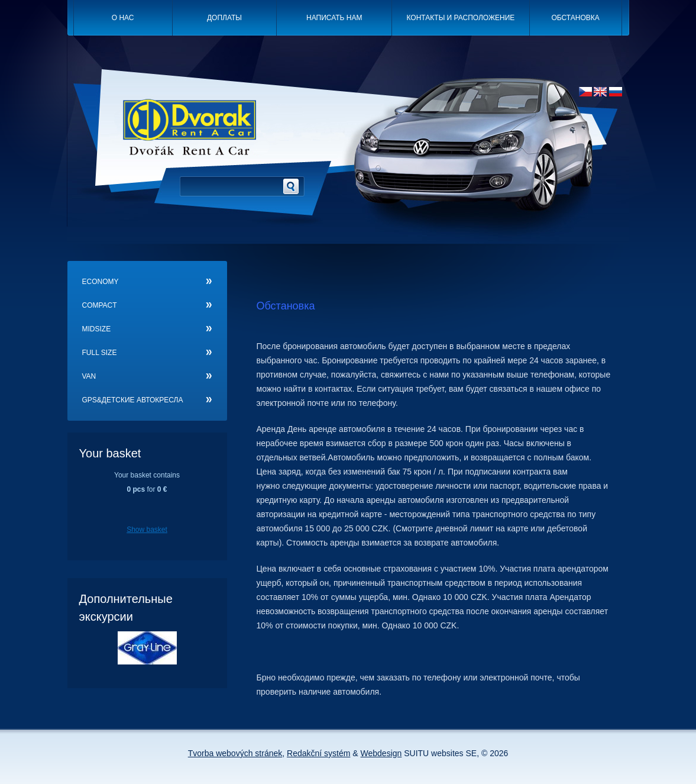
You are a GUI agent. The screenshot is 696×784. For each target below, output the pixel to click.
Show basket (147, 530)
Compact (100, 305)
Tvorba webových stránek (235, 753)
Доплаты (224, 18)
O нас (123, 18)
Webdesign (381, 753)
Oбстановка (575, 18)
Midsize (97, 329)
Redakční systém (318, 753)
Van (89, 376)
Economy (101, 282)
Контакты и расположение (461, 18)
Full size (100, 353)
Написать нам (334, 18)
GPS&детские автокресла (133, 400)
